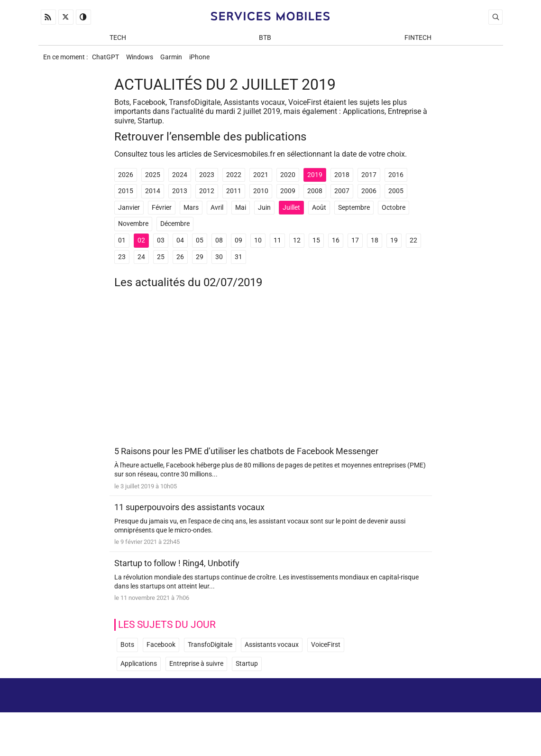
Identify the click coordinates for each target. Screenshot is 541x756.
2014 (153, 196)
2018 (342, 180)
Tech (118, 39)
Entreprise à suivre (196, 671)
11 (277, 246)
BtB (265, 39)
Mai (241, 213)
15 (316, 246)
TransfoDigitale (210, 652)
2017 (369, 180)
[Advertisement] (271, 376)
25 (161, 262)
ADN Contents (463, 737)
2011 (234, 196)
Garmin (178, 60)
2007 (342, 196)
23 (122, 262)
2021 (261, 180)
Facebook (161, 652)
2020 (288, 180)
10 (258, 246)
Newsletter (384, 723)
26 (180, 262)
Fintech (418, 39)
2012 (207, 196)
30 (219, 262)
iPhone (209, 60)
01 (122, 246)
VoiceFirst (326, 652)
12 (297, 246)
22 (413, 246)
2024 (180, 180)
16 (336, 246)
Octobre (394, 213)
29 (200, 262)
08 (219, 246)
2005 (396, 196)
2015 (126, 196)
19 (394, 246)
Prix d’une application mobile (455, 723)
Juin (264, 213)
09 (238, 246)
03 (161, 246)
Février (162, 213)
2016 (396, 180)
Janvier (129, 213)
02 (141, 246)
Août (319, 213)
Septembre (354, 213)
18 (375, 246)
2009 (288, 196)
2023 (207, 180)
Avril (217, 213)
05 (200, 246)
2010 (261, 196)
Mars (191, 213)
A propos (369, 709)
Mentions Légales (427, 709)
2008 (315, 196)
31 (238, 262)
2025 (153, 180)
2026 (126, 180)
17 (355, 246)
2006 (369, 196)
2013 (180, 196)
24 (141, 262)
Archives (486, 709)
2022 (234, 180)
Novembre (133, 229)
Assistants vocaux (272, 652)
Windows (143, 60)
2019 (315, 180)
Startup (247, 671)
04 (180, 246)
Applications (139, 671)
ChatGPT (106, 60)
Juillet (291, 213)
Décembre (175, 229)
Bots (127, 652)
